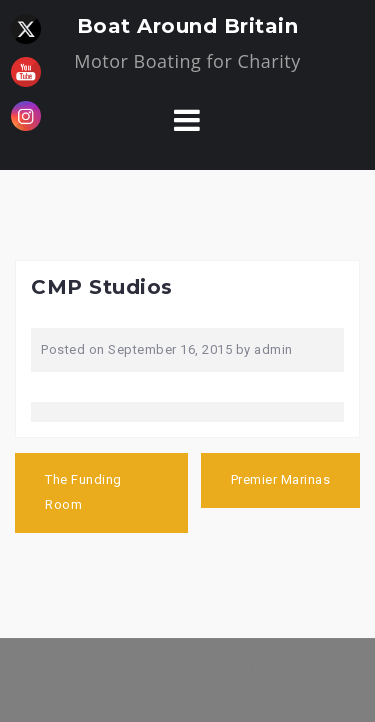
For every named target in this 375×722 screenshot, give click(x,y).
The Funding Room (83, 492)
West (316, 667)
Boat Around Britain (188, 26)
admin (273, 349)
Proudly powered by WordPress (127, 667)
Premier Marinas (281, 479)
